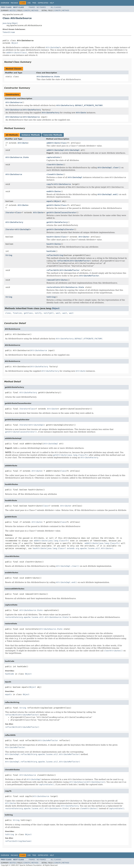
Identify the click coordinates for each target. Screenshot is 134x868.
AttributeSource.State (48, 77)
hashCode (51, 251)
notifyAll (49, 313)
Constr (27, 10)
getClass (28, 313)
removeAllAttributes (57, 280)
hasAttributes (54, 244)
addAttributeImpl (55, 150)
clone (8, 313)
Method (35, 10)
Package (14, 3)
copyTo (50, 184)
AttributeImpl (72, 150)
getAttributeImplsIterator (60, 229)
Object (15, 43)
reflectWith (53, 270)
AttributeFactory (32, 110)
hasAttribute (53, 237)
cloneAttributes (55, 174)
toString (51, 297)
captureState (53, 157)
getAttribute (53, 205)
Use (29, 3)
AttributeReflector (70, 270)
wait (58, 313)
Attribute (23, 143)
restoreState (53, 287)
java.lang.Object (10, 23)
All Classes (56, 7)
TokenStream (9, 32)
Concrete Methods (53, 135)
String (9, 255)
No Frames (41, 7)
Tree (34, 3)
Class (64, 143)
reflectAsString (55, 255)
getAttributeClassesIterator (61, 213)
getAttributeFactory (57, 222)
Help (52, 3)
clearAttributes (55, 165)
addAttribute (53, 143)
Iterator (10, 213)
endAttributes (54, 191)
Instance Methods (31, 135)
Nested (13, 10)
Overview (5, 3)
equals (50, 201)
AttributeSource (14, 102)
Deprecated (43, 3)
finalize (17, 313)
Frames (32, 7)
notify (38, 313)
